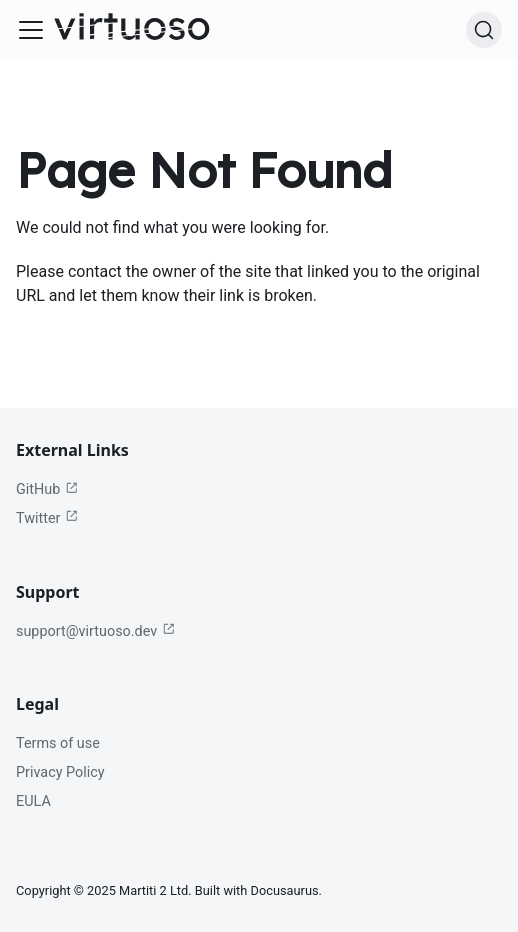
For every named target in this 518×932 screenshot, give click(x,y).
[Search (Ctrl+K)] (484, 30)
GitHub (47, 490)
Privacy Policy (60, 772)
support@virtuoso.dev (95, 631)
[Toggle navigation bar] (31, 30)
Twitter (47, 518)
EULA (33, 801)
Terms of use (58, 743)
